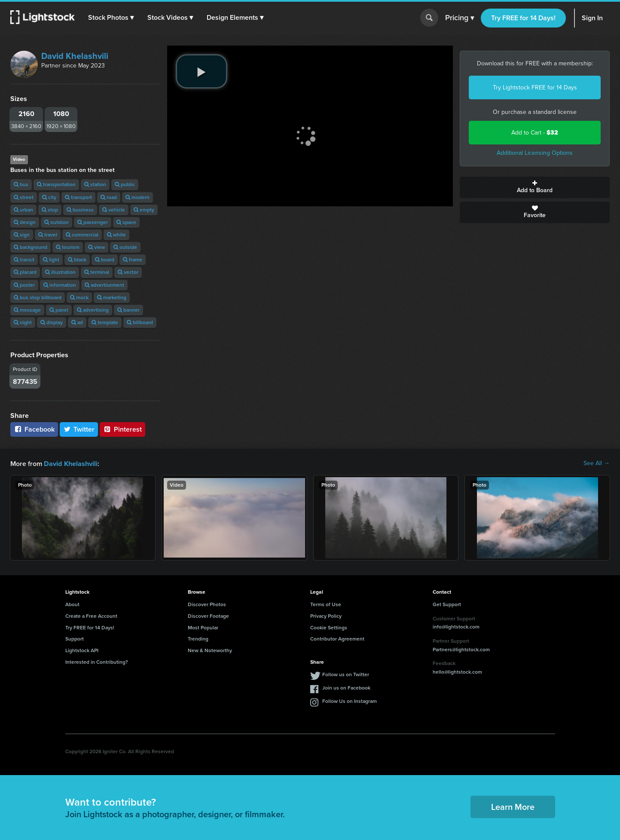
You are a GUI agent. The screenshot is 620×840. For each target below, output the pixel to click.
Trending (198, 638)
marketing (112, 297)
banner (128, 310)
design (25, 222)
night (23, 322)
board (105, 260)
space (126, 222)
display (52, 322)
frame (133, 260)
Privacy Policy (326, 616)
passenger (93, 222)
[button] (111, 18)
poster (24, 285)
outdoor (57, 222)
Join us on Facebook (346, 687)
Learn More (513, 806)
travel (48, 235)
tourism (68, 247)
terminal (97, 272)
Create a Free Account (91, 616)
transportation (56, 184)
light (51, 260)
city (49, 197)
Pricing (460, 18)
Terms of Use (326, 604)
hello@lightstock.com (457, 671)
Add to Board (535, 187)
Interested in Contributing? (97, 662)
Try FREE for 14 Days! (523, 18)
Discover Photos (207, 604)
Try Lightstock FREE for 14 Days (535, 87)
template (105, 322)
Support (75, 638)
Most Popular (203, 627)
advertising (93, 310)
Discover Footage (208, 616)
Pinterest (122, 429)
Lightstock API (82, 650)
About (72, 604)
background (31, 247)
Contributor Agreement (337, 638)
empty (144, 210)
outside (125, 247)
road (109, 197)
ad (77, 322)
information (60, 285)
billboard (140, 322)
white (116, 235)
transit (24, 260)
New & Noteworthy (210, 650)
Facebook (34, 429)
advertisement (104, 285)
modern (137, 197)
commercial (82, 235)
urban (23, 210)
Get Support (447, 604)
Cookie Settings (329, 627)
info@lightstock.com (456, 626)
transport (78, 197)
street (24, 197)
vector (128, 272)
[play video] (202, 71)
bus (21, 184)
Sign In (592, 18)
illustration (60, 272)
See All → (597, 463)
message (27, 310)
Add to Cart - (535, 133)
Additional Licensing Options (535, 153)
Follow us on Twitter (346, 674)
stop (50, 210)
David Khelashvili (75, 56)
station (95, 184)
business (80, 210)
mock (79, 297)
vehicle (114, 210)
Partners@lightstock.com (461, 649)
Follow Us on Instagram (350, 701)
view (96, 247)
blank (77, 260)
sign (22, 235)
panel (59, 310)
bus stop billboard (38, 297)
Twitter (79, 429)
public (125, 184)
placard (25, 272)
